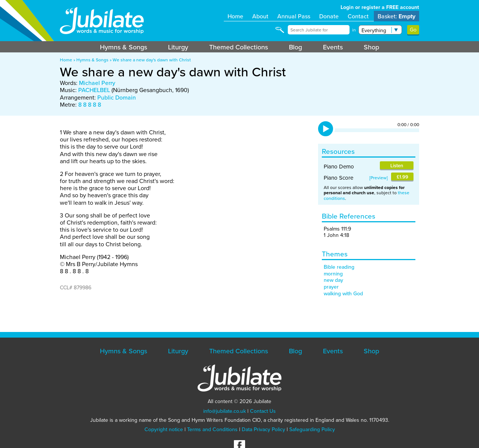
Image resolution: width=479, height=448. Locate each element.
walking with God (343, 293)
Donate (329, 16)
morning (333, 274)
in (354, 30)
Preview (379, 178)
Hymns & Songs (123, 47)
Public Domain (117, 97)
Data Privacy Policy (263, 429)
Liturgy (178, 47)
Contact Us (263, 411)
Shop (371, 47)
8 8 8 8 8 (90, 104)
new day (333, 280)
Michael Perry (97, 83)
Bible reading (339, 267)
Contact (358, 16)
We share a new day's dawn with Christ (152, 60)
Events (333, 47)
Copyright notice (164, 429)
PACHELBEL (94, 90)
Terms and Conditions (212, 429)
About (260, 16)
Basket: (396, 16)
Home (235, 16)
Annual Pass (294, 16)
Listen (397, 166)
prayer (331, 287)
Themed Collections (239, 47)
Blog (295, 47)
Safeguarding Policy (312, 429)
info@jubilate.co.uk (225, 411)
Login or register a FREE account (380, 7)
